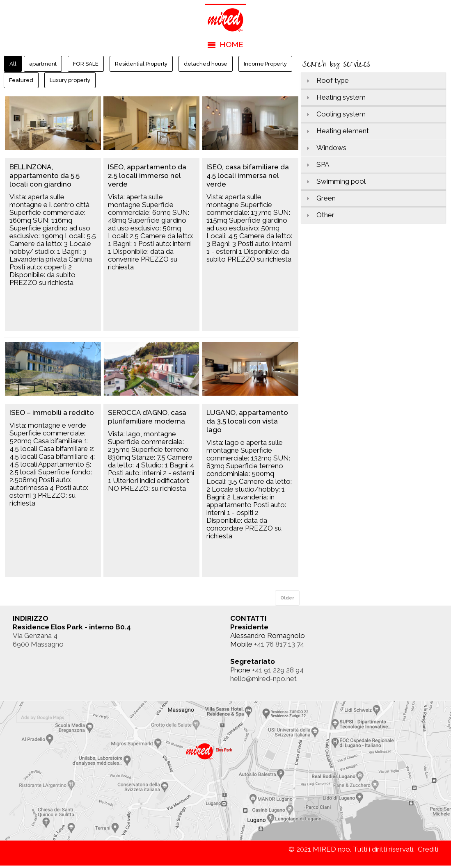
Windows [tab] (325, 148)
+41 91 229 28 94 (278, 670)
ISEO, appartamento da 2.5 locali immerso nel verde (147, 175)
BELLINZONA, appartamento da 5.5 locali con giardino (45, 175)
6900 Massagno (38, 644)
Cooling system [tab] (335, 114)
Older (287, 598)
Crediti (428, 849)
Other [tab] (319, 215)
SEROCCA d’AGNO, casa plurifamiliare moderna (147, 417)
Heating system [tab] (335, 97)
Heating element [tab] (337, 131)
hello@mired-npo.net (263, 679)
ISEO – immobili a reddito (52, 412)
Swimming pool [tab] (335, 181)
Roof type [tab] (327, 80)
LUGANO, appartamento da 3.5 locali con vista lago (247, 421)
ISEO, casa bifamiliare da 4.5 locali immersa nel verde (248, 175)
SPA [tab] (317, 164)
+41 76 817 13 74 (279, 644)
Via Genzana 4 (35, 636)
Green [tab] (320, 198)
